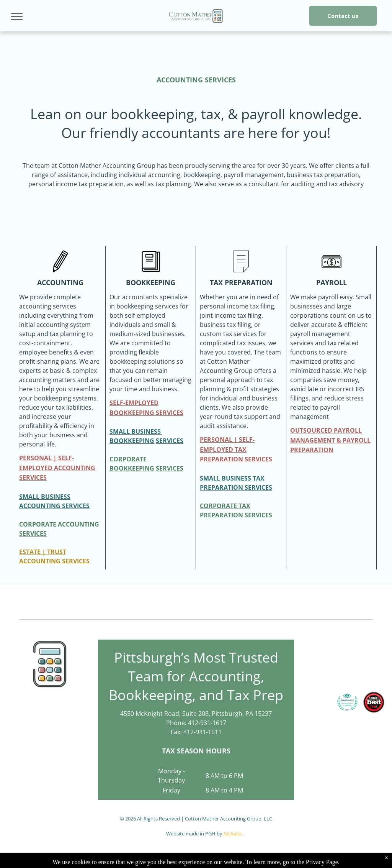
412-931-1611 (203, 732)
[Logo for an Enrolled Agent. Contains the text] (320, 662)
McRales (233, 834)
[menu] (17, 16)
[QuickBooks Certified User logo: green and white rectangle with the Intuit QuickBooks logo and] (366, 662)
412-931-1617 (207, 723)
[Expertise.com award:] (347, 702)
